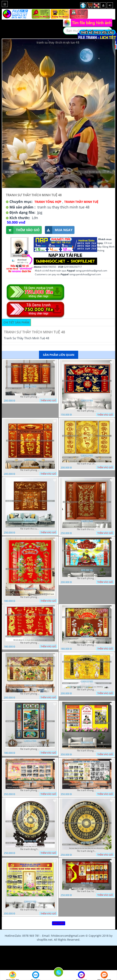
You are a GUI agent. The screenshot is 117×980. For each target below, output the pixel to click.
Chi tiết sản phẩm (16, 322)
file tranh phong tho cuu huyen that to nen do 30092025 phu (30, 643)
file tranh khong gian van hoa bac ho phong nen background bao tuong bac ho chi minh (87, 790)
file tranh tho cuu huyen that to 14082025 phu (87, 529)
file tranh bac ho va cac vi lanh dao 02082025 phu (87, 891)
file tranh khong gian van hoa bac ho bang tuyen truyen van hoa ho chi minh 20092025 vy (30, 910)
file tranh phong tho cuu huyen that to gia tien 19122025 (30, 694)
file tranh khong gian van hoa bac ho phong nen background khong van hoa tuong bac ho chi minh (87, 751)
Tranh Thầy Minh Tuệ (81, 202)
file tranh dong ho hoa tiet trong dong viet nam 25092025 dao (87, 851)
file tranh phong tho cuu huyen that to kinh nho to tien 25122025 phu (87, 645)
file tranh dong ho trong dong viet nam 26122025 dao (30, 849)
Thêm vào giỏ (23, 230)
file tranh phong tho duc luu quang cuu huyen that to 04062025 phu (87, 578)
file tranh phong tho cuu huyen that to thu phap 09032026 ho (30, 397)
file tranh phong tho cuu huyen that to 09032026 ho (30, 470)
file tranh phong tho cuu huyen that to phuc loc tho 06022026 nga (87, 411)
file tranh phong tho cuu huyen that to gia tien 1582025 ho (87, 690)
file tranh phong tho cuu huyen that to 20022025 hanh (30, 749)
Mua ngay (59, 230)
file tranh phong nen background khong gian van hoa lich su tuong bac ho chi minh (30, 790)
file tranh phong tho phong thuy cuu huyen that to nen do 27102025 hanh (30, 597)
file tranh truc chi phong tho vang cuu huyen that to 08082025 (87, 464)
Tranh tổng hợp (48, 202)
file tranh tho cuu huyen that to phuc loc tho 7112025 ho (30, 529)
